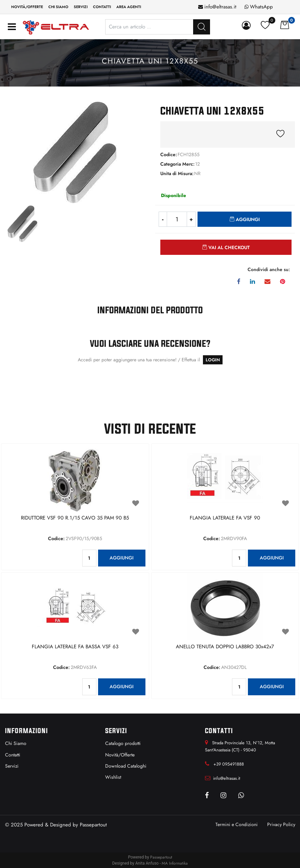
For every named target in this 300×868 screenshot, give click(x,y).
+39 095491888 (229, 764)
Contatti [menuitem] (102, 7)
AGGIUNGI (122, 558)
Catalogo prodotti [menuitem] (123, 743)
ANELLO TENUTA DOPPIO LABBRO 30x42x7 (225, 647)
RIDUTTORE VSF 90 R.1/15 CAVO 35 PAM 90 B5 (75, 518)
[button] (75, 152)
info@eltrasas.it (220, 7)
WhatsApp (261, 7)
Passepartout (93, 825)
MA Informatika (175, 863)
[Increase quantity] (191, 219)
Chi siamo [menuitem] (58, 7)
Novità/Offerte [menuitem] (27, 7)
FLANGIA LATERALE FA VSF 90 (225, 518)
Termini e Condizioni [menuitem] (237, 824)
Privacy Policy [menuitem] (281, 824)
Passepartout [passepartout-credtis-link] (161, 857)
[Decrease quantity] (163, 219)
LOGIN (213, 360)
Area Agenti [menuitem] (129, 7)
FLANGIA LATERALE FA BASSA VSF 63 (75, 647)
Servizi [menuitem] (81, 7)
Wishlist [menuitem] (113, 777)
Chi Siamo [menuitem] (16, 743)
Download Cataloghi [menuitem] (126, 766)
